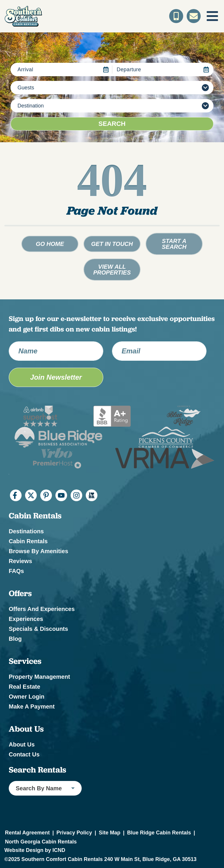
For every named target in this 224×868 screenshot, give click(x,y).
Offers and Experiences (42, 609)
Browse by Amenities (38, 551)
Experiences (26, 619)
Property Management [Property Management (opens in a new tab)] (39, 677)
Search (112, 124)
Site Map (110, 833)
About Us (22, 744)
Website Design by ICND (35, 850)
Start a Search (174, 244)
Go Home (50, 244)
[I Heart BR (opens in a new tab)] (92, 495)
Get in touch (112, 244)
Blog (15, 639)
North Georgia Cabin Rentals (41, 842)
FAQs (16, 571)
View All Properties (112, 270)
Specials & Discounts (38, 629)
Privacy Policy (74, 833)
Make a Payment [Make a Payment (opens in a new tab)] (32, 706)
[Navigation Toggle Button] (212, 16)
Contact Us (24, 754)
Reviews (20, 561)
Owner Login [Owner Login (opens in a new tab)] (27, 697)
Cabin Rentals (28, 541)
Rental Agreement (27, 833)
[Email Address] (159, 351)
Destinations (26, 531)
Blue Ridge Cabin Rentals (159, 833)
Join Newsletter (56, 377)
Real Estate (24, 687)
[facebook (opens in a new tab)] (16, 495)
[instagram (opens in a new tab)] (76, 495)
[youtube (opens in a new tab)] (61, 495)
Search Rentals (37, 770)
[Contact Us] (194, 16)
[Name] (56, 351)
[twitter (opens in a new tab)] (31, 495)
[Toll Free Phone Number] (176, 16)
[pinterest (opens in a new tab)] (46, 495)
